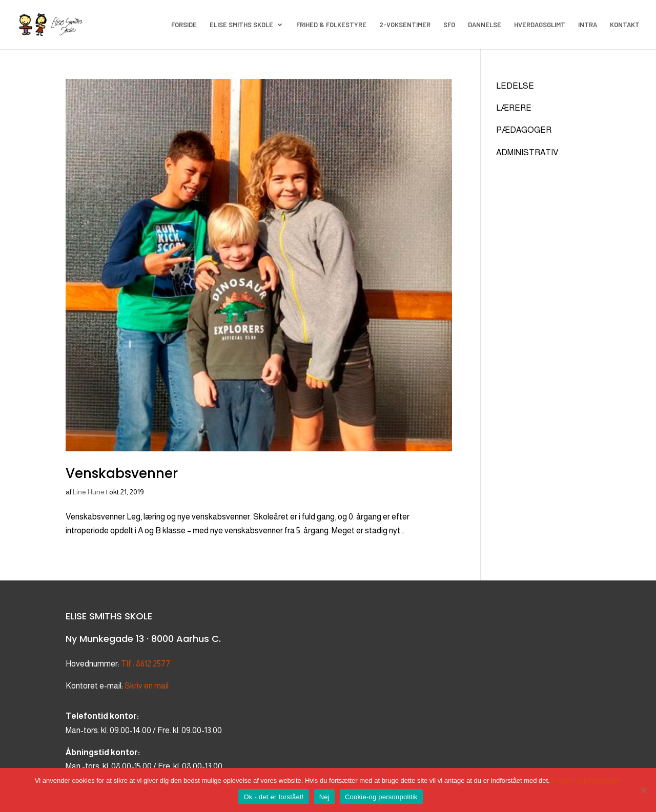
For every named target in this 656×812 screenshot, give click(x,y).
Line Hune (89, 492)
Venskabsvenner (122, 473)
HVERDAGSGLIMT (540, 25)
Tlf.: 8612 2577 (146, 664)
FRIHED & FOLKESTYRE (331, 25)
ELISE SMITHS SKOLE (241, 25)
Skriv (134, 686)
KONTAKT (625, 25)
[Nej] (643, 790)
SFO (449, 25)
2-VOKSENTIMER (405, 25)
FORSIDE (184, 25)
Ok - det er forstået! (273, 797)
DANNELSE (485, 25)
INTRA (588, 25)
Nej (324, 797)
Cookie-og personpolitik (586, 780)
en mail (156, 686)
